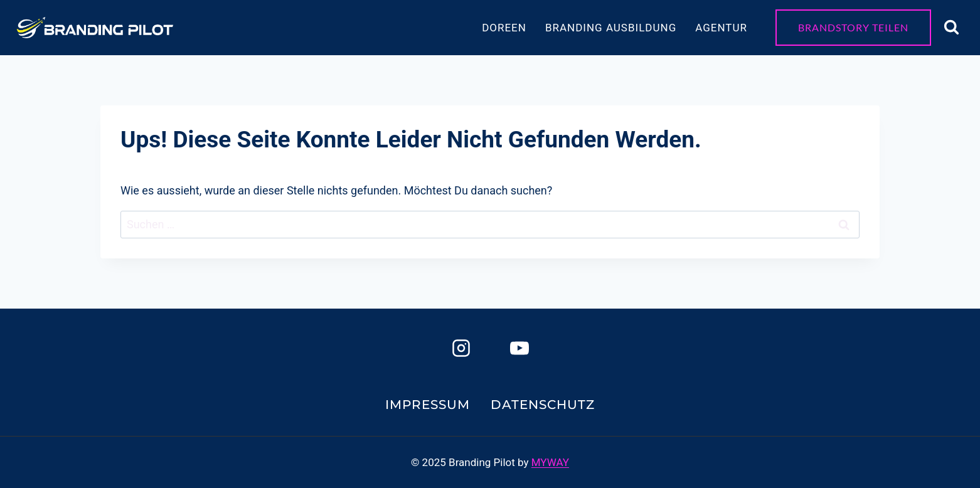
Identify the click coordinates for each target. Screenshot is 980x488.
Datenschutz (543, 405)
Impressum (428, 405)
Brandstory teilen (853, 27)
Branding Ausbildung (611, 28)
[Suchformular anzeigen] (951, 28)
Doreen (504, 28)
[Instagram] (461, 348)
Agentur (721, 28)
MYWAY (550, 462)
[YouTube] (519, 348)
